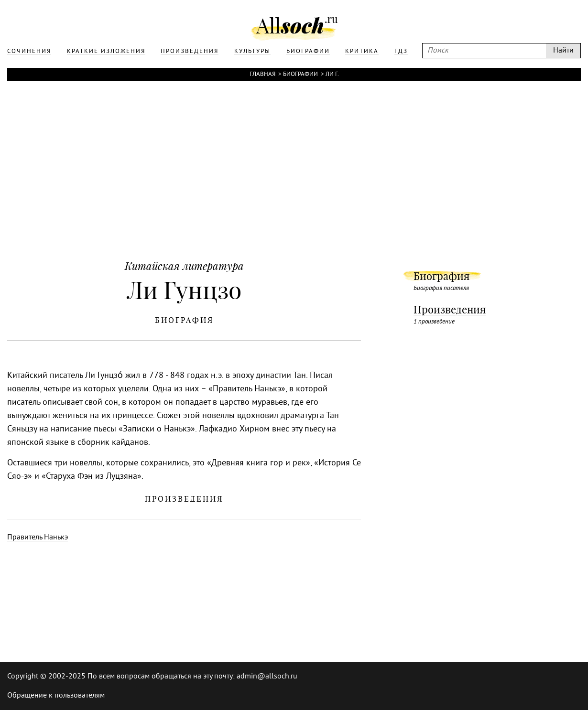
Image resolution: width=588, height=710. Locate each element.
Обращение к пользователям (56, 696)
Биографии (300, 75)
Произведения (450, 310)
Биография (441, 276)
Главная (262, 75)
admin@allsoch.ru (267, 677)
